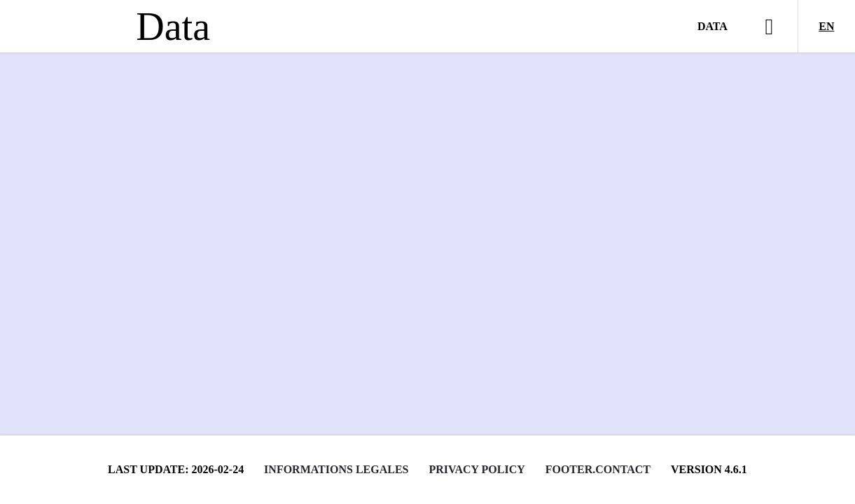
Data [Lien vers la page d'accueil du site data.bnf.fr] (173, 27)
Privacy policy (477, 469)
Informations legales (336, 469)
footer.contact (598, 469)
